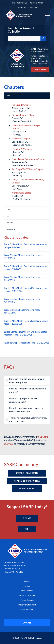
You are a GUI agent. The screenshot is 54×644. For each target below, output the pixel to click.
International (11, 229)
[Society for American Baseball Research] (22, 15)
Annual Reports (27, 600)
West (8, 96)
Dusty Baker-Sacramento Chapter (29, 159)
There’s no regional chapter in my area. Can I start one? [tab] (26, 419)
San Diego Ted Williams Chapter (28, 169)
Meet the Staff (27, 591)
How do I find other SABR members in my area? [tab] (26, 390)
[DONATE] (27, 623)
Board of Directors (27, 595)
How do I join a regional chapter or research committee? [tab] (24, 410)
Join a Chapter (37, 3)
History (27, 586)
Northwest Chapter (21, 193)
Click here (43, 437)
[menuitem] (20, 3)
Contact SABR (27, 609)
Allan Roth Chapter (21, 138)
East (8, 216)
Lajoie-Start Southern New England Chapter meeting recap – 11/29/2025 (26, 333)
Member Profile (20, 3)
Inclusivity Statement (27, 605)
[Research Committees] (27, 473)
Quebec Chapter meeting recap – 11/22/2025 (27, 343)
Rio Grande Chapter (22, 105)
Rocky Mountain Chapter (24, 115)
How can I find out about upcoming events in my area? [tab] (25, 381)
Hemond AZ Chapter (22, 149)
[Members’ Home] (27, 489)
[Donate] (27, 518)
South (8, 209)
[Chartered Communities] (27, 481)
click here (9, 444)
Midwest (10, 223)
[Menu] (46, 15)
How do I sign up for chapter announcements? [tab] (21, 400)
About (27, 581)
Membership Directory (28, 7)
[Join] (27, 529)
